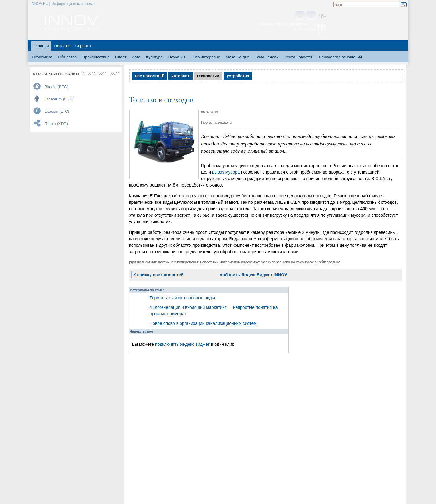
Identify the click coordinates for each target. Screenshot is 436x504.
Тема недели (267, 57)
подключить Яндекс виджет (182, 344)
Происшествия (96, 57)
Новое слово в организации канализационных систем (203, 323)
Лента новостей (299, 57)
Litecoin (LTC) (57, 111)
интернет (180, 76)
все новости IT (150, 76)
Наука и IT (178, 57)
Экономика (42, 57)
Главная (41, 46)
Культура (154, 57)
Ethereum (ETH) (59, 99)
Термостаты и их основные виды (182, 298)
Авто (136, 57)
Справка (83, 46)
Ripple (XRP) (56, 124)
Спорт (121, 57)
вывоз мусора (226, 172)
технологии (208, 76)
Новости (62, 46)
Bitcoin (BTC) (56, 87)
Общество (67, 57)
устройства (238, 76)
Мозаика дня (237, 57)
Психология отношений (340, 57)
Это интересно (206, 57)
